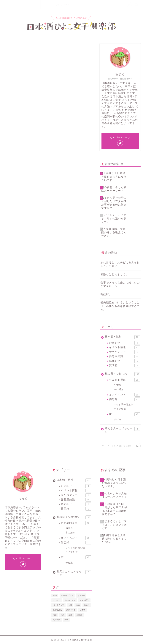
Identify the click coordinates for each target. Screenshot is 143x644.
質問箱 (124, 366)
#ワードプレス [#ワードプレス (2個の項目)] (67, 595)
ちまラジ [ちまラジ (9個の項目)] (81, 595)
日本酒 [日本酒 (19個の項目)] (82, 610)
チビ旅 (117, 419)
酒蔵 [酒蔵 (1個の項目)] (66, 620)
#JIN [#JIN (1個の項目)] (55, 595)
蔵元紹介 (124, 361)
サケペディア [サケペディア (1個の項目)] (70, 600)
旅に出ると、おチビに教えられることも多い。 (120, 264)
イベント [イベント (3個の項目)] (57, 600)
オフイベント (124, 395)
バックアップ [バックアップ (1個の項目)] (58, 605)
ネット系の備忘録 (123, 405)
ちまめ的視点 (124, 380)
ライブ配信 (9, 49)
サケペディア (124, 352)
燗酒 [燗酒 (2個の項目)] (55, 615)
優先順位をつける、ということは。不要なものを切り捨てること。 (120, 306)
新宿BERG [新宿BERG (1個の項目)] (57, 610)
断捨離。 (106, 294)
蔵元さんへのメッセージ (122, 430)
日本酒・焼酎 (122, 337)
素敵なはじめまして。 (115, 274)
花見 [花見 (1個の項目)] (63, 615)
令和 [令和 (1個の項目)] (70, 605)
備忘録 (124, 399)
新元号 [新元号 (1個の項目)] (87, 605)
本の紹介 (119, 389)
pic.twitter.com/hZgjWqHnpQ (62, 210)
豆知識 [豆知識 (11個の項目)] (79, 615)
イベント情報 (124, 347)
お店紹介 (124, 343)
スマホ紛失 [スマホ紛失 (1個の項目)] (84, 600)
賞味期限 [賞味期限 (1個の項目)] (57, 620)
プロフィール (63, 5)
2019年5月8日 (18, 225)
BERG (117, 385)
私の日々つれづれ (122, 374)
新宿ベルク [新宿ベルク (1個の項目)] (71, 610)
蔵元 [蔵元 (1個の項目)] (70, 615)
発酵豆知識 (124, 356)
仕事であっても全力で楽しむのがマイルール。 (120, 284)
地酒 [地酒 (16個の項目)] (78, 605)
